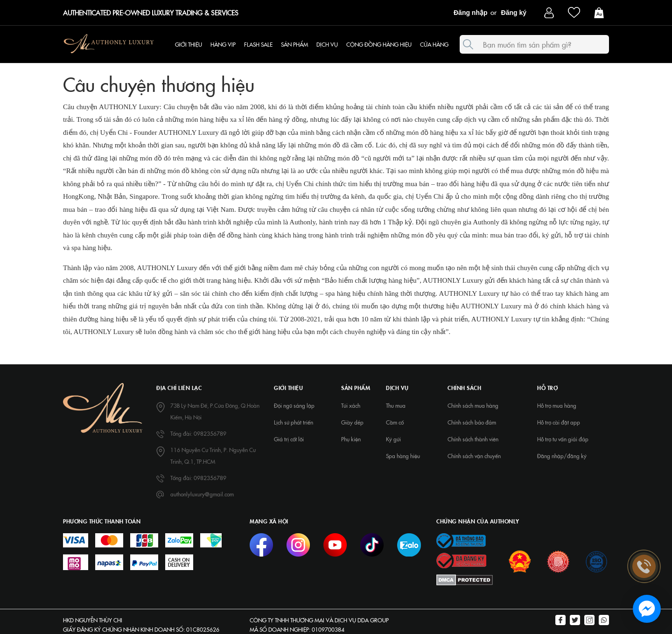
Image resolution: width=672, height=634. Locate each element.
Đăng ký (514, 13)
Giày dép (352, 422)
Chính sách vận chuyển (474, 456)
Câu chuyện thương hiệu (159, 84)
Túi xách (351, 405)
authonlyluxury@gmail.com (202, 494)
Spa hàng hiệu (403, 456)
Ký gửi (393, 439)
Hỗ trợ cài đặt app (559, 422)
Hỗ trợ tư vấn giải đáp (563, 439)
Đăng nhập (471, 13)
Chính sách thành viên (473, 439)
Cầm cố (395, 422)
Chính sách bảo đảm (472, 422)
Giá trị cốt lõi (289, 439)
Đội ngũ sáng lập (294, 405)
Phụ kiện (351, 439)
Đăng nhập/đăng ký (562, 456)
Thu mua (396, 405)
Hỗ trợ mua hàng (557, 405)
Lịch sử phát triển (294, 422)
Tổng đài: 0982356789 (198, 433)
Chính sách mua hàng (473, 405)
